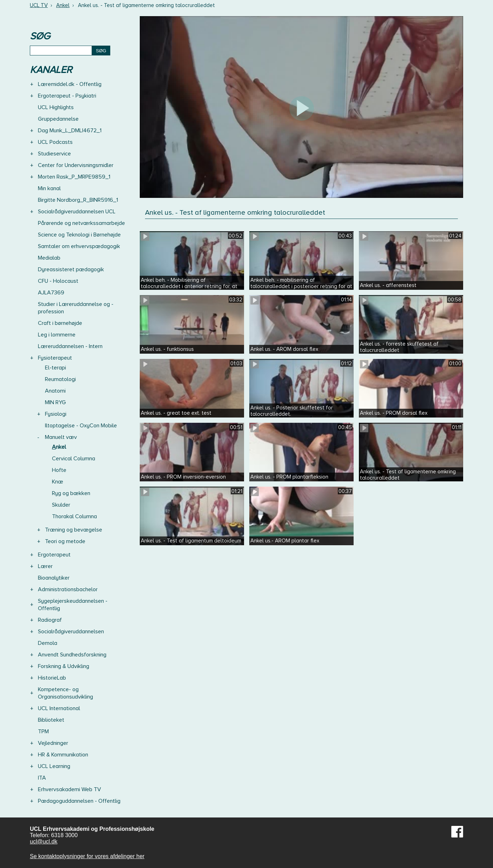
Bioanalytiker (54, 578)
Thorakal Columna (74, 516)
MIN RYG (55, 402)
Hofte (59, 470)
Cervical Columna (74, 459)
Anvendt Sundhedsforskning (72, 655)
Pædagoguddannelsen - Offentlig (79, 801)
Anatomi (55, 391)
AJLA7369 (51, 293)
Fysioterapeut (55, 358)
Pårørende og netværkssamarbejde (81, 223)
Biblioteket (51, 720)
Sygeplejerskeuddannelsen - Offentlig (73, 605)
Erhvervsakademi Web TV (70, 789)
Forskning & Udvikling (64, 666)
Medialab (49, 258)
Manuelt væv (61, 437)
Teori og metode (65, 541)
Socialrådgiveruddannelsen (71, 632)
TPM (43, 732)
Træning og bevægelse (74, 530)
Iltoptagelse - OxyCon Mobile (81, 426)
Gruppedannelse (58, 119)
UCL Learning (54, 766)
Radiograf (50, 620)
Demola (48, 643)
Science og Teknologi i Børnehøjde (79, 235)
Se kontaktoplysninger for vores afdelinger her (87, 856)
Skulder (61, 505)
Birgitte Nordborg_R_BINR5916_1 (78, 200)
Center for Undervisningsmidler (76, 165)
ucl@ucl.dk (44, 842)
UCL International (59, 708)
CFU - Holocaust (58, 281)
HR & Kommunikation (63, 755)
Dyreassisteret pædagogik (71, 269)
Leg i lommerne (57, 335)
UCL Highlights (56, 107)
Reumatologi (60, 379)
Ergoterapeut (54, 555)
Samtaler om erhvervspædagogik (79, 246)
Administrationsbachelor (68, 589)
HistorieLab (52, 678)
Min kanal (49, 188)
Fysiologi (56, 414)
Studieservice (54, 154)
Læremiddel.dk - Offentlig (70, 84)
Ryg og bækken (71, 493)
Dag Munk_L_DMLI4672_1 (70, 131)
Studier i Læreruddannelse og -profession (76, 308)
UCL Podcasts (55, 142)
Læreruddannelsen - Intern (70, 346)
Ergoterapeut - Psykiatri (67, 96)
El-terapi (55, 368)
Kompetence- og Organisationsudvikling (65, 693)
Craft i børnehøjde (60, 323)
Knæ (58, 482)
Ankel (63, 5)
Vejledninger (53, 743)
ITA (42, 778)
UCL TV (39, 5)
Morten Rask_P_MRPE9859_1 (74, 177)
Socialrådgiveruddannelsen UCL (77, 212)
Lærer (45, 566)
